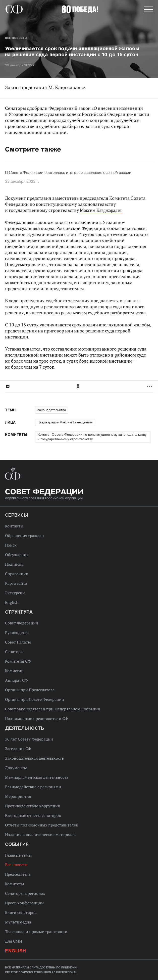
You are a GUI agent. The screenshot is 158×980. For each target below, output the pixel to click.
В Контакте (8, 386)
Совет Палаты (18, 642)
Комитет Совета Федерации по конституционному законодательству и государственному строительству (92, 437)
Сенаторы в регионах (25, 893)
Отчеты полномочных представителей (42, 825)
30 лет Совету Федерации (29, 739)
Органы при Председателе (30, 690)
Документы (16, 768)
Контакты (14, 526)
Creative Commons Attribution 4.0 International (41, 972)
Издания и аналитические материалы (41, 835)
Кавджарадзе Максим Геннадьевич (65, 422)
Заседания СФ (18, 749)
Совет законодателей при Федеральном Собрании (53, 709)
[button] (148, 10)
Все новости (16, 38)
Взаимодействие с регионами (33, 787)
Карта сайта (16, 583)
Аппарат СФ (16, 680)
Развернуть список (150, 386)
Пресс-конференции (24, 903)
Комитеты (15, 884)
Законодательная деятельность (34, 758)
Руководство (17, 632)
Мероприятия (18, 796)
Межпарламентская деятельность (37, 777)
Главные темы (18, 855)
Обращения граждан (24, 535)
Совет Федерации (22, 623)
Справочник (17, 574)
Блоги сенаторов (21, 912)
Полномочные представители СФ (37, 718)
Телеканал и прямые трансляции (36, 932)
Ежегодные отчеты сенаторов (33, 815)
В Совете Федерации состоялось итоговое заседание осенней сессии (68, 173)
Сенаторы (14, 652)
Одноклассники (78, 386)
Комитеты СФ (18, 661)
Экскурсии (15, 593)
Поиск (11, 545)
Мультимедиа (18, 922)
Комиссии (14, 671)
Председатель (18, 874)
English (12, 602)
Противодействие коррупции (33, 806)
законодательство (52, 410)
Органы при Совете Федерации (35, 699)
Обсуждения (17, 555)
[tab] (79, 386)
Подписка (14, 564)
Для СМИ (14, 941)
